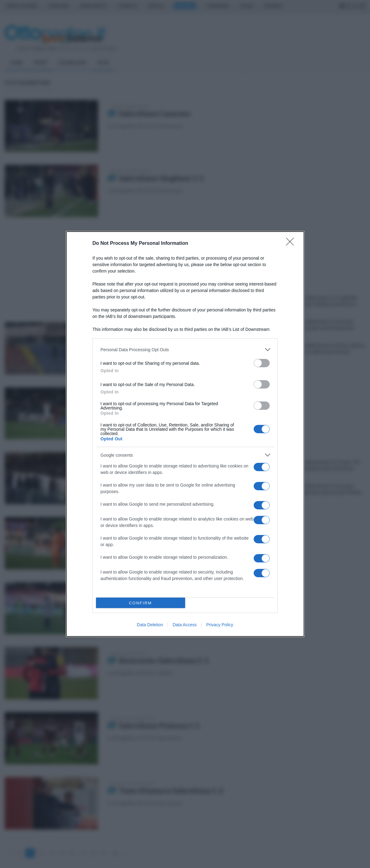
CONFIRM (141, 603)
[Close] (292, 244)
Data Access (185, 625)
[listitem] (185, 350)
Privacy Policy (220, 625)
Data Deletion (150, 625)
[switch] (262, 363)
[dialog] (185, 434)
